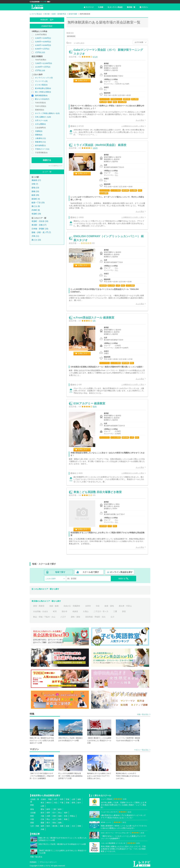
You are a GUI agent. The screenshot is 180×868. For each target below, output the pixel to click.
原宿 (124, 611)
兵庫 (48, 816)
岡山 (48, 819)
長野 (48, 813)
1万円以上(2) (40, 52)
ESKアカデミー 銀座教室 (89, 403)
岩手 (56, 799)
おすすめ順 (139, 42)
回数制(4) (39, 135)
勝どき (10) (36, 240)
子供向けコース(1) (42, 149)
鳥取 (60, 819)
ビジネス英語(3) (41, 85)
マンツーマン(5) (41, 81)
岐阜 (60, 809)
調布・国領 (76, 617)
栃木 (79, 803)
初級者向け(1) (40, 142)
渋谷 (98, 606)
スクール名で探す (91, 572)
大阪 (42, 816)
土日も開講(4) (40, 124)
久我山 (86, 611)
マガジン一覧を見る (141, 750)
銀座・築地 (109, 606)
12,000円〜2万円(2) (43, 67)
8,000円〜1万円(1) (42, 49)
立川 (112, 617)
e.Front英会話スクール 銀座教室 (94, 318)
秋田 (62, 799)
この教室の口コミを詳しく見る (133, 126)
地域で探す (60, 572)
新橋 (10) (35, 191)
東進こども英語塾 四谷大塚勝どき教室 (98, 492)
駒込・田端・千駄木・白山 (44, 617)
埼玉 (56, 803)
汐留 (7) (35, 184)
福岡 (42, 826)
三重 (54, 809)
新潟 (42, 813)
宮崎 (79, 826)
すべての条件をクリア (55, 166)
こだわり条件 (51, 579)
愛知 (42, 809)
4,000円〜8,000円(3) (43, 45)
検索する (47, 160)
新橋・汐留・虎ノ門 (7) (41, 232)
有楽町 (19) (36, 214)
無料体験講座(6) (41, 95)
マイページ (89, 7)
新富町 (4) (36, 199)
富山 (60, 813)
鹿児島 (55, 826)
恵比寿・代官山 (125, 606)
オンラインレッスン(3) (44, 78)
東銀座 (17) (36, 180)
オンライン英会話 (115, 7)
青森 (50, 799)
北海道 (43, 799)
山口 (54, 819)
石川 (54, 813)
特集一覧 (131, 7)
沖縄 (42, 829)
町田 (55, 611)
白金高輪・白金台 (41, 611)
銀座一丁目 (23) (38, 203)
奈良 (66, 816)
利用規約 (33, 862)
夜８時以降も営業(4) (43, 88)
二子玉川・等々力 (101, 611)
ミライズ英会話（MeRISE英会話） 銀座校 (100, 145)
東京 (42, 803)
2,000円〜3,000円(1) (43, 38)
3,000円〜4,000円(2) (43, 42)
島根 (66, 819)
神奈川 (49, 803)
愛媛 (42, 823)
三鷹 (115, 611)
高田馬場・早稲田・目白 (95, 617)
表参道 (75, 611)
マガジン (144, 7)
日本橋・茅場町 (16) (40, 229)
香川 (48, 823)
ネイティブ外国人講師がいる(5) (47, 113)
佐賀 (67, 826)
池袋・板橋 (54, 606)
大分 (73, 826)
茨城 (67, 803)
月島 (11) (35, 236)
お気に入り (83, 80)
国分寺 (65, 611)
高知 (54, 823)
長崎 (62, 826)
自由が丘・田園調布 (72, 606)
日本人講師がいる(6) (43, 117)
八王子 (63, 617)
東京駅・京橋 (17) (39, 225)
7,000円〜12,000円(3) (43, 63)
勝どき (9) (36, 206)
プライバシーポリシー (48, 862)
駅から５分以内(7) (42, 99)
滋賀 (60, 816)
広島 (42, 819)
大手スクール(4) (41, 120)
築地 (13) (35, 188)
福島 (79, 799)
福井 (66, 813)
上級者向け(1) (40, 138)
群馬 (73, 803)
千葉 (62, 803)
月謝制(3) (39, 131)
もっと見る (140, 120)
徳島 (60, 823)
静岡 (48, 809)
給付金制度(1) (40, 145)
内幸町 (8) (36, 210)
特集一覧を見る (143, 714)
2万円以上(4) (40, 70)
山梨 (42, 806)
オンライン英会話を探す (121, 572)
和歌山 (72, 816)
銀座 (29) (35, 195)
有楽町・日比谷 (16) (40, 221)
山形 (73, 799)
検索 (101, 7)
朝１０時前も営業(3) (43, 92)
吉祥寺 (88, 606)
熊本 (48, 826)
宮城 (67, 799)
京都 (54, 816)
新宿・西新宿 (39, 606)
